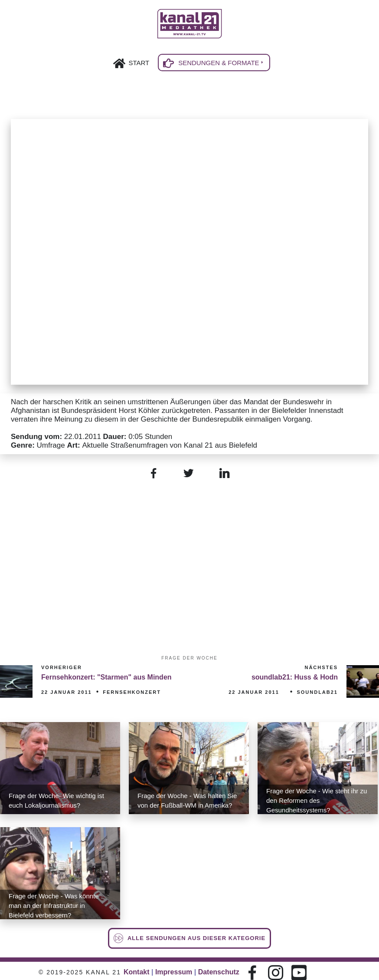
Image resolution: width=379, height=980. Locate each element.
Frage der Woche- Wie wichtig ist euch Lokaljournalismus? (56, 800)
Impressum (174, 972)
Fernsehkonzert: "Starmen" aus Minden (106, 677)
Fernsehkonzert (132, 692)
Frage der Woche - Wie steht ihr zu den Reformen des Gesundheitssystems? (317, 800)
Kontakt (137, 972)
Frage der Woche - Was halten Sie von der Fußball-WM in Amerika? (187, 800)
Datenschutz (219, 972)
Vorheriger (62, 667)
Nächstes (321, 667)
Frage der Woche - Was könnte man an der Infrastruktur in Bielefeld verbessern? (54, 906)
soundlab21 (317, 692)
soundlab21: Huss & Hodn (295, 677)
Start (139, 63)
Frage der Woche (189, 658)
